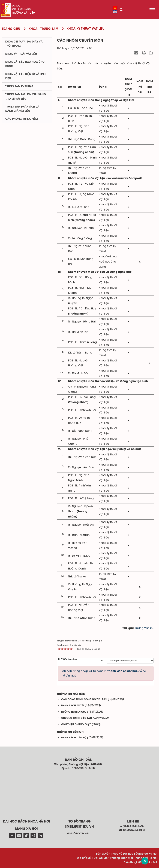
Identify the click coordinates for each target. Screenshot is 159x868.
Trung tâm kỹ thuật (19, 86)
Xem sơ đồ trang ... (79, 834)
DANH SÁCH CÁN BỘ (74, 738)
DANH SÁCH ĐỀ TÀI (73, 706)
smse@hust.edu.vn (134, 830)
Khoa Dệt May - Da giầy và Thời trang (24, 44)
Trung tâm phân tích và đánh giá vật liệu (22, 109)
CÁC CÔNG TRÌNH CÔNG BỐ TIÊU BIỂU (84, 700)
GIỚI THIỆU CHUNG (73, 725)
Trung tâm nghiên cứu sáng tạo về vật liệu (26, 96)
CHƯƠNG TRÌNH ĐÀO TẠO (77, 718)
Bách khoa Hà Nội (21, 9)
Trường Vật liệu (23, 13)
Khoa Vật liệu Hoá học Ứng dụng (25, 64)
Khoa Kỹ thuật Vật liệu (21, 54)
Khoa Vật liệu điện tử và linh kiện (25, 76)
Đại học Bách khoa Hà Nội (27, 822)
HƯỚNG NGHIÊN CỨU (74, 712)
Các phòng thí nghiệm (22, 119)
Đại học (16, 6)
